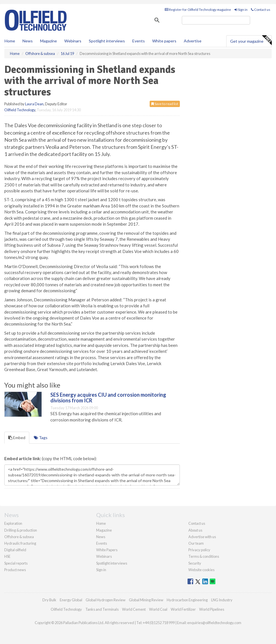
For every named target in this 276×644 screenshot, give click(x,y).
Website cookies (201, 570)
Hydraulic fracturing (20, 543)
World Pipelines (212, 609)
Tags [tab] (41, 438)
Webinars (73, 41)
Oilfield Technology (20, 110)
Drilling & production (21, 530)
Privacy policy (199, 550)
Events (139, 41)
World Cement (134, 609)
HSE (7, 556)
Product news (15, 570)
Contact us (261, 10)
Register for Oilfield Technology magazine (198, 10)
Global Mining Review (146, 600)
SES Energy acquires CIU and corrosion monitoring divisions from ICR (108, 398)
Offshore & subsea (19, 537)
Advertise (193, 41)
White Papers (107, 550)
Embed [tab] (17, 438)
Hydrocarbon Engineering (187, 600)
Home (10, 41)
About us (195, 530)
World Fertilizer (183, 609)
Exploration (13, 523)
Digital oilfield (15, 550)
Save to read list (165, 104)
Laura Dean (34, 104)
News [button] (28, 41)
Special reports (16, 563)
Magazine (49, 41)
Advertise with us (202, 537)
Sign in (241, 10)
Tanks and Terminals (102, 609)
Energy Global (71, 600)
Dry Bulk (49, 600)
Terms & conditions (204, 556)
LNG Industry (222, 600)
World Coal (158, 609)
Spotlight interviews (107, 41)
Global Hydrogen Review (106, 600)
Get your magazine (251, 40)
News (101, 537)
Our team (196, 543)
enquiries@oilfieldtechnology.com (214, 623)
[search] (216, 20)
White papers (164, 41)
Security (195, 563)
